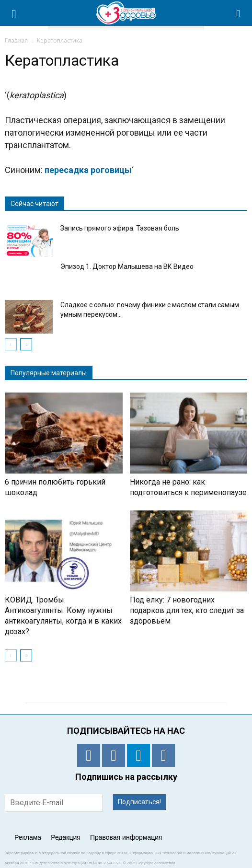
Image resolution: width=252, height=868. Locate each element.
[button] (239, 13)
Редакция (66, 837)
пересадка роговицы (88, 170)
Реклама (28, 837)
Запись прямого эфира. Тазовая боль (120, 228)
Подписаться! (139, 802)
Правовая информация (126, 837)
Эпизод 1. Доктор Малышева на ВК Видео (127, 266)
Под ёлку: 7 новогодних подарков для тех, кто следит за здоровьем (187, 610)
